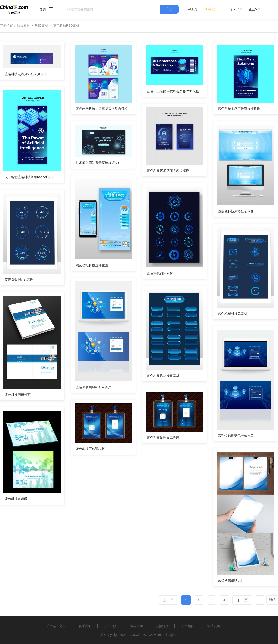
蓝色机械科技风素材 (233, 314)
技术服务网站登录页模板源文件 (98, 163)
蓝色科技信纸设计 (231, 580)
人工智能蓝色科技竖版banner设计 (29, 177)
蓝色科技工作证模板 (90, 449)
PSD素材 (42, 25)
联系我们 (85, 626)
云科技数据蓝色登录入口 (236, 435)
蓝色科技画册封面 (18, 395)
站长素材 (23, 25)
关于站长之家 (56, 626)
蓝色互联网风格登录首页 (94, 387)
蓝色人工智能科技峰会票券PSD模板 (173, 91)
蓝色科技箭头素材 (160, 273)
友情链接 (162, 626)
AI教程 (210, 9)
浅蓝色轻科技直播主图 (92, 265)
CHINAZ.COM (146, 635)
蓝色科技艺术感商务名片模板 (168, 171)
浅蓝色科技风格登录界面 (236, 211)
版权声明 (136, 626)
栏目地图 (188, 626)
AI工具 (193, 9)
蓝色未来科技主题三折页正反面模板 (102, 109)
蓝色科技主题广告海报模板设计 (241, 109)
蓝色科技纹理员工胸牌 (163, 438)
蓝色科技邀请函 (16, 499)
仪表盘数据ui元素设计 (21, 280)
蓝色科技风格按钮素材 (163, 376)
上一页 (168, 600)
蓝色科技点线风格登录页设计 (26, 74)
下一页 (242, 600)
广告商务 (111, 626)
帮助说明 (214, 626)
